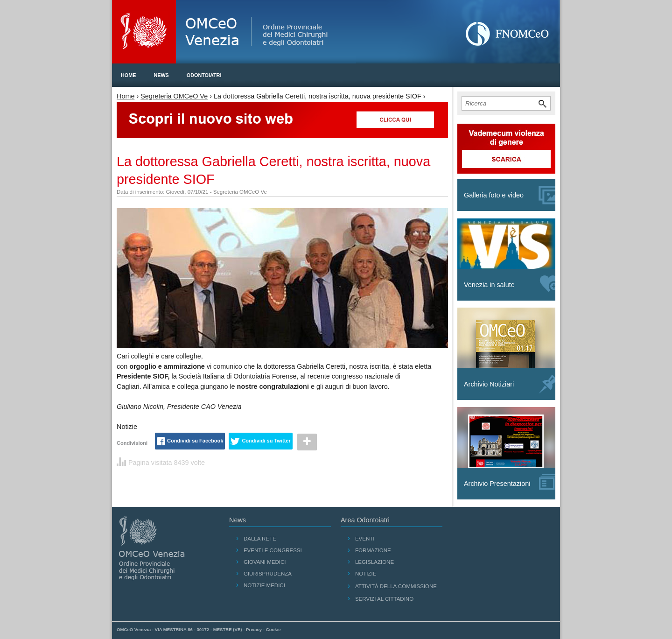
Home (128, 75)
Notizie (366, 574)
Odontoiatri (204, 75)
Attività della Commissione (396, 586)
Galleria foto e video (510, 195)
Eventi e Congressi (273, 550)
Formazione (373, 550)
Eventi (365, 539)
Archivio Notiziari (510, 384)
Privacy (254, 629)
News (161, 75)
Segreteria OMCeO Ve (174, 96)
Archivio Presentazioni (510, 482)
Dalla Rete (260, 539)
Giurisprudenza (268, 574)
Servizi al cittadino (384, 599)
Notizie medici (264, 585)
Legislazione (374, 562)
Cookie (273, 629)
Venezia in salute (510, 284)
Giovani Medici (265, 562)
